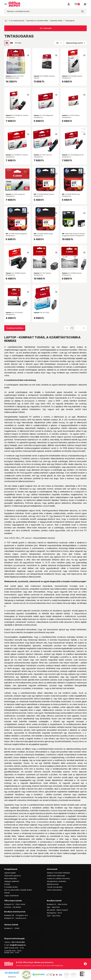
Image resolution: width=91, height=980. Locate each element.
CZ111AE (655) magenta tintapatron (16, 235)
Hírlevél (7, 893)
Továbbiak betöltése (15, 328)
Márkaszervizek (53, 884)
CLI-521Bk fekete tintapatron (72, 274)
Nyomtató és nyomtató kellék (37, 21)
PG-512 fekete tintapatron (42, 274)
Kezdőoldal (6, 21)
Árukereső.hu (12, 977)
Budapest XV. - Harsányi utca (15, 918)
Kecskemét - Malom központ (57, 910)
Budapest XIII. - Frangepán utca (16, 915)
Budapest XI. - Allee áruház (57, 904)
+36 (12, 942)
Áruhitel (7, 884)
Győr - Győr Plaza (54, 916)
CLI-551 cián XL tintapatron (43, 156)
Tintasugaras (70, 21)
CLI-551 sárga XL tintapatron (15, 195)
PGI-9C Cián (41, 312)
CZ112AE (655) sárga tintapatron (43, 235)
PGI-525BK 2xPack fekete (44, 77)
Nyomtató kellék (56, 21)
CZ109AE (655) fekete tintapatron (44, 195)
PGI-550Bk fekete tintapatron (72, 77)
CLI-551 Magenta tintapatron (43, 116)
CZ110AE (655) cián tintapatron (71, 195)
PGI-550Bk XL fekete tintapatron (17, 116)
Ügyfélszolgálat (10, 873)
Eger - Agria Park (53, 907)
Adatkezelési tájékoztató (56, 876)
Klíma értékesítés (11, 878)
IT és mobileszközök (17, 21)
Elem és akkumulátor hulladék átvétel (18, 890)
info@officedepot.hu (18, 945)
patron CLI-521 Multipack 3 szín (15, 77)
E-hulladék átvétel (11, 887)
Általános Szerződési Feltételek (58, 873)
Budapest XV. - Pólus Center (15, 904)
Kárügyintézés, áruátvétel (56, 881)
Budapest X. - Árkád (12, 928)
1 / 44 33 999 (19, 942)
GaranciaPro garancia (13, 876)
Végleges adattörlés (12, 881)
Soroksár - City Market (13, 907)
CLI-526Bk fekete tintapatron (16, 274)
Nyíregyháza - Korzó (54, 913)
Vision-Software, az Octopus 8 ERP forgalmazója (47, 966)
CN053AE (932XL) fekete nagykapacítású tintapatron (73, 235)
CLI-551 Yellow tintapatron (71, 116)
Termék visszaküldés (55, 887)
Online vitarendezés (54, 890)
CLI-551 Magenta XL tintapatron (73, 156)
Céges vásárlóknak (11, 896)
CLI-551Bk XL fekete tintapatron (17, 156)
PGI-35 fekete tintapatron (14, 313)
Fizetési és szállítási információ (58, 878)
